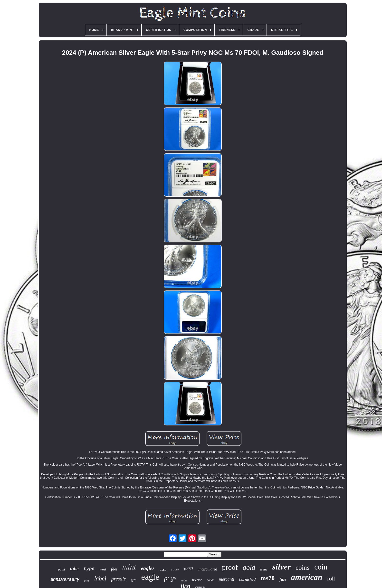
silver (282, 567)
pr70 (188, 569)
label (100, 578)
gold (249, 567)
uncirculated (207, 569)
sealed (163, 570)
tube (74, 569)
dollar (210, 580)
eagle (150, 577)
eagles (148, 568)
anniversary (65, 579)
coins (302, 568)
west (103, 569)
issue (264, 569)
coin (321, 567)
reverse (197, 580)
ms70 (268, 578)
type (89, 569)
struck (175, 569)
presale (119, 579)
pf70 (134, 580)
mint (129, 567)
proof (230, 567)
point (62, 569)
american (307, 577)
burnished (248, 579)
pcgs (170, 578)
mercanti (226, 579)
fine (283, 579)
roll (331, 579)
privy (87, 581)
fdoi (114, 569)
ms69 (184, 580)
